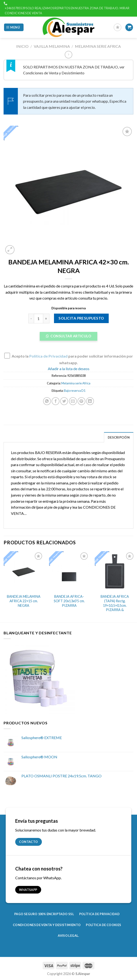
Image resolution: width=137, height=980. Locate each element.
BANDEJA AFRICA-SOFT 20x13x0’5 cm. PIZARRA (69, 601)
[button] (68, 337)
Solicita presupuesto (81, 318)
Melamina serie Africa (98, 46)
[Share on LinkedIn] (90, 401)
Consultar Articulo (70, 336)
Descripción (119, 437)
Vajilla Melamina (52, 46)
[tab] (119, 437)
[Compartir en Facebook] (56, 401)
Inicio (22, 46)
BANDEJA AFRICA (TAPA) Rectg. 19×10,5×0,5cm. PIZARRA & (115, 603)
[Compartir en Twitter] (64, 401)
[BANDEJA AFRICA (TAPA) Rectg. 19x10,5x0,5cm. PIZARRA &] (115, 571)
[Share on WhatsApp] (47, 401)
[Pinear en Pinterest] (81, 401)
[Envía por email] (73, 401)
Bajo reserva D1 (75, 391)
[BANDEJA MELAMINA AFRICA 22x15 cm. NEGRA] (24, 571)
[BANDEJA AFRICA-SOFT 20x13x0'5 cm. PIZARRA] (69, 571)
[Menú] (14, 27)
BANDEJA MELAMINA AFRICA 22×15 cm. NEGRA (24, 601)
